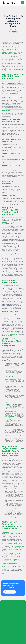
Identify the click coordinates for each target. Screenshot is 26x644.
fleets (20, 149)
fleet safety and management (9, 83)
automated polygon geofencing (10, 561)
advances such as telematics (16, 546)
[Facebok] (13, 32)
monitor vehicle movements (14, 416)
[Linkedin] (15, 32)
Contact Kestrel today (7, 569)
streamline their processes (8, 52)
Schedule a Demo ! (10, 592)
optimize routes (13, 334)
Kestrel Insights (6, 566)
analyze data (5, 293)
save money (21, 191)
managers (16, 190)
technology (6, 532)
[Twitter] (17, 32)
